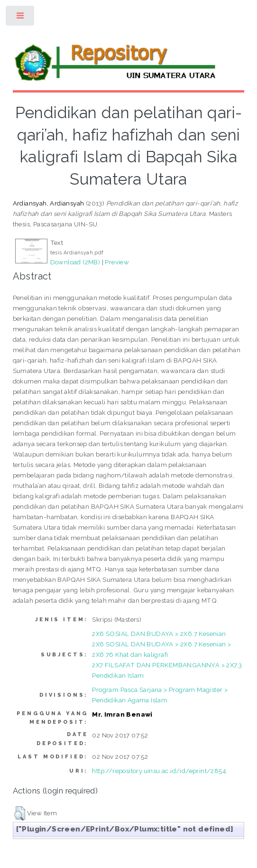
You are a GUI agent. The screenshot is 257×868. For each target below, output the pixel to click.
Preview (117, 262)
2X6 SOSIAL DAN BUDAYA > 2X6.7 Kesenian (159, 634)
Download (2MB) (75, 262)
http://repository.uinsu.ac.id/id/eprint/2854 (159, 771)
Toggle (21, 18)
